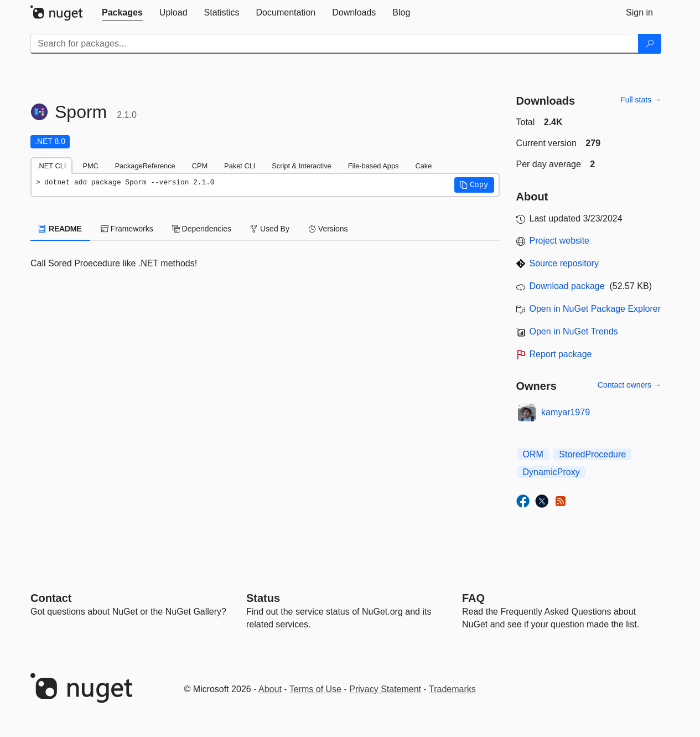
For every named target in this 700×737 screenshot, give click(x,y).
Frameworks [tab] (127, 229)
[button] (474, 185)
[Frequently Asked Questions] (473, 598)
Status (263, 598)
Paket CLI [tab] (240, 166)
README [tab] (60, 229)
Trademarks (452, 689)
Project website (560, 241)
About (270, 689)
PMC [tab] (90, 166)
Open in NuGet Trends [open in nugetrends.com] (574, 331)
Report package (561, 354)
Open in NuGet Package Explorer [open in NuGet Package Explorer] (595, 309)
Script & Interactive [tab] (301, 166)
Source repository (564, 263)
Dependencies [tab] (202, 229)
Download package (567, 286)
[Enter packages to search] (335, 44)
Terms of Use (315, 689)
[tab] (122, 13)
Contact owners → (629, 385)
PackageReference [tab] (145, 166)
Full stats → (641, 100)
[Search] (650, 44)
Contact (51, 598)
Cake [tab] (423, 166)
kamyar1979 (566, 412)
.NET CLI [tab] (51, 166)
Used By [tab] (270, 229)
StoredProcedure (592, 454)
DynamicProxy (551, 472)
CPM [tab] (200, 166)
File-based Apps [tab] (374, 166)
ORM (533, 454)
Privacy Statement (385, 689)
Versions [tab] (328, 229)
